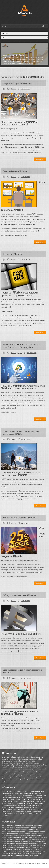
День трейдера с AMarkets (15, 171)
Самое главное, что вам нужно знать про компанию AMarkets (21, 432)
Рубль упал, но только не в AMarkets (19, 595)
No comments (25, 89)
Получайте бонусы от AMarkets (17, 83)
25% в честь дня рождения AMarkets (19, 518)
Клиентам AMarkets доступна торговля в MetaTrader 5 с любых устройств (21, 346)
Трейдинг (20, 353)
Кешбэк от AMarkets (12, 254)
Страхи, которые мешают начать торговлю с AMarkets (22, 671)
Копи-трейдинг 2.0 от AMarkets (14, 55)
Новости (13, 89)
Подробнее (40, 159)
